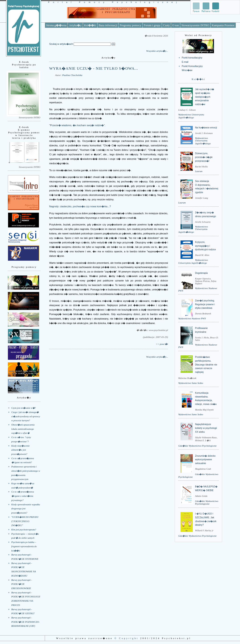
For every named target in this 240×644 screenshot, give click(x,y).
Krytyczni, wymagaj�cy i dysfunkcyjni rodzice (205, 246)
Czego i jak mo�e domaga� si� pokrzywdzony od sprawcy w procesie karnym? (26, 416)
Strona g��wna (56, 25)
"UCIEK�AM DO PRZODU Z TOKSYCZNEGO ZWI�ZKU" (25, 521)
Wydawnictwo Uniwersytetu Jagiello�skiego (203, 141)
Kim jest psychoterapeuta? (24, 530)
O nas (176, 25)
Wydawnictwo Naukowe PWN (192, 319)
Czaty (166, 25)
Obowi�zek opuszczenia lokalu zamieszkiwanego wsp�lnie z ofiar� (23, 429)
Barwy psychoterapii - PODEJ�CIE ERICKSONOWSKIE (22, 584)
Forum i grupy (152, 25)
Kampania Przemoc (223, 25)
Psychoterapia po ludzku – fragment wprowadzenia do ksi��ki (24, 546)
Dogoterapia (201, 273)
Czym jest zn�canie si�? (24, 408)
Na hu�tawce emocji (206, 128)
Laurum (199, 171)
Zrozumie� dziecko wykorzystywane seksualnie (205, 460)
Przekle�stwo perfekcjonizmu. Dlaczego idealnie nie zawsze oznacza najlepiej (206, 365)
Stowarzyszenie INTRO (195, 25)
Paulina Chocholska (72, 75)
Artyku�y (75, 25)
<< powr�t (162, 344)
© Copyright (127, 638)
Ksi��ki (90, 25)
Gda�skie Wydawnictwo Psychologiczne (197, 446)
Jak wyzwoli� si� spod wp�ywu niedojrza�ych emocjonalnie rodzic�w (205, 97)
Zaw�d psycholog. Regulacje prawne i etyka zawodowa (205, 304)
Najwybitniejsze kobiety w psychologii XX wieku (206, 428)
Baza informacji (108, 25)
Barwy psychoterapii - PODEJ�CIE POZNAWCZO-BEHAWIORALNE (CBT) (26, 622)
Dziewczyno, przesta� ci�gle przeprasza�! (204, 157)
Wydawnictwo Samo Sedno (191, 383)
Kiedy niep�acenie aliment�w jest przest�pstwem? (21, 450)
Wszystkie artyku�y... (157, 51)
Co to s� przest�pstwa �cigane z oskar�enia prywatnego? (23, 496)
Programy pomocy (130, 25)
